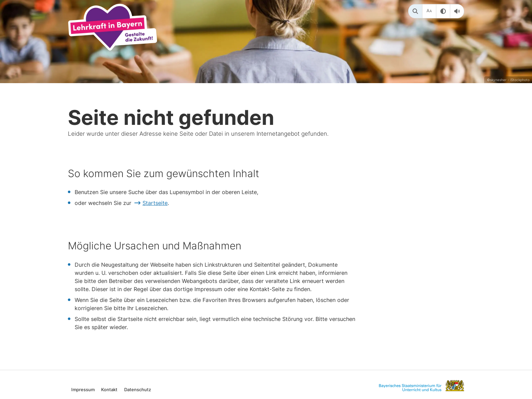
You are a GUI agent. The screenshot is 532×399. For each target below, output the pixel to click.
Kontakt (109, 389)
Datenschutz (138, 389)
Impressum (83, 389)
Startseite (155, 203)
